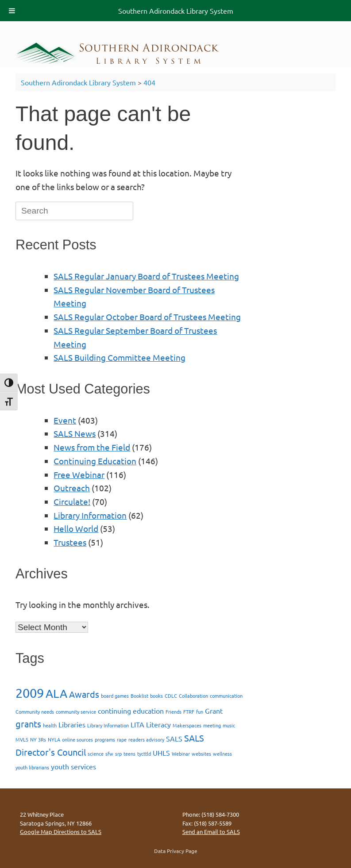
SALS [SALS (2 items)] (174, 738)
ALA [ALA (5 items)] (56, 694)
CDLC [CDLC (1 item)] (171, 696)
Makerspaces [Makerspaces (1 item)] (187, 725)
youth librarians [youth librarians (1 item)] (32, 767)
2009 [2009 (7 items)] (30, 693)
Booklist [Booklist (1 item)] (139, 696)
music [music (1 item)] (229, 725)
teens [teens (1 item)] (129, 753)
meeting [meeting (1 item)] (212, 725)
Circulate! (72, 501)
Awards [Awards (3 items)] (84, 694)
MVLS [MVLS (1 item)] (22, 739)
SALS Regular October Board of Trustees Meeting (147, 317)
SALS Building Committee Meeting (120, 357)
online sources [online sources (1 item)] (77, 739)
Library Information (90, 515)
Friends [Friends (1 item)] (174, 711)
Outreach (72, 488)
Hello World (76, 528)
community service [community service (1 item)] (76, 711)
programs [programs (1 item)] (105, 739)
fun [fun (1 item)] (200, 711)
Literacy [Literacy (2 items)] (158, 724)
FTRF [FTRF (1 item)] (189, 711)
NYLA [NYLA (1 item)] (54, 739)
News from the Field (92, 447)
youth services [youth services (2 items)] (73, 766)
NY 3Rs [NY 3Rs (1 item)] (38, 739)
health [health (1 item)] (50, 725)
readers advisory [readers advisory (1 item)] (146, 739)
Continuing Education (95, 461)
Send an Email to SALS (211, 832)
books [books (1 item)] (156, 696)
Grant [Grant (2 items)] (214, 711)
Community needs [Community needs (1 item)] (35, 711)
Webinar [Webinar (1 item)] (181, 753)
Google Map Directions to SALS (61, 832)
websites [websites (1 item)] (201, 753)
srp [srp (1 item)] (118, 753)
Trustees (70, 542)
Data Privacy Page (176, 851)
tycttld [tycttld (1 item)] (144, 753)
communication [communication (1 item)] (226, 696)
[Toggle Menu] (12, 11)
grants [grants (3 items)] (28, 724)
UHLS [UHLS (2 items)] (161, 753)
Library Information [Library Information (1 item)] (108, 725)
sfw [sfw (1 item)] (109, 753)
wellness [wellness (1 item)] (222, 753)
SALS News (75, 433)
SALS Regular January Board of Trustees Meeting (146, 276)
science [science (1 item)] (96, 753)
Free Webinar (79, 474)
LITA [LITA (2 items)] (137, 724)
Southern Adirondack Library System (176, 11)
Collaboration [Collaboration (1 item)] (193, 696)
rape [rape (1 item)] (122, 739)
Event (65, 420)
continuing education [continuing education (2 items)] (131, 711)
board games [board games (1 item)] (115, 696)
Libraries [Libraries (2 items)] (72, 724)
